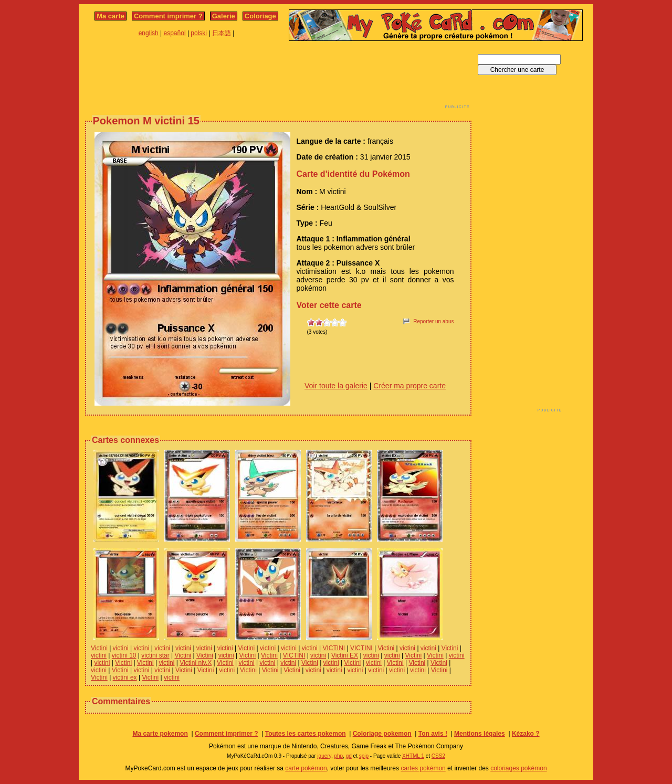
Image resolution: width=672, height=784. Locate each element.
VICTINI (334, 648)
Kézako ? (526, 734)
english (149, 33)
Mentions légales (480, 734)
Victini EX (345, 655)
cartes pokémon (423, 768)
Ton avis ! (433, 734)
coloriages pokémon (518, 768)
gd (349, 756)
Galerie (224, 16)
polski (199, 33)
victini (121, 648)
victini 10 (124, 655)
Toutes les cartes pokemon (306, 734)
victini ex (125, 677)
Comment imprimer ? (168, 16)
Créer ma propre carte (409, 386)
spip (364, 756)
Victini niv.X (196, 663)
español (175, 33)
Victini (99, 648)
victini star (155, 655)
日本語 (222, 33)
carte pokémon (306, 768)
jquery (324, 756)
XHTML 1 (413, 756)
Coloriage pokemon (382, 734)
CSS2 (438, 756)
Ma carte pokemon (160, 734)
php (338, 756)
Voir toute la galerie (336, 386)
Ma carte (111, 16)
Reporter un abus (433, 321)
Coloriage (260, 16)
